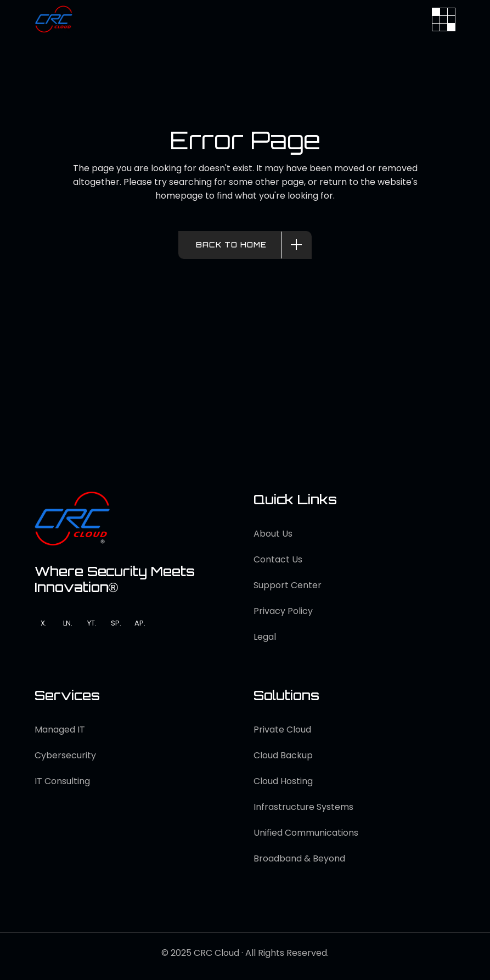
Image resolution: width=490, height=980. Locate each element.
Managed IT (60, 730)
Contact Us (278, 559)
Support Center (288, 585)
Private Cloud (282, 730)
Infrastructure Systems (303, 807)
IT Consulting (62, 781)
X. (44, 623)
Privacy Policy (283, 611)
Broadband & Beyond (299, 858)
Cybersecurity (65, 755)
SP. (116, 623)
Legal (265, 637)
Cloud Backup (283, 755)
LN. (68, 623)
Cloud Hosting (283, 781)
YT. (92, 623)
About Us (273, 534)
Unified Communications (306, 833)
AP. (140, 623)
